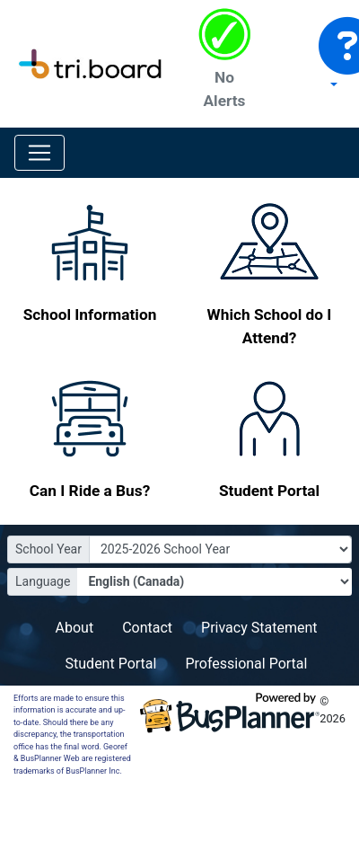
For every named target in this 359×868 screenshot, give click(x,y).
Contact (147, 628)
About (75, 628)
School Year (48, 549)
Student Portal (111, 664)
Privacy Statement (259, 628)
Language (43, 581)
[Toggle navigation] (39, 153)
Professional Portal (246, 664)
